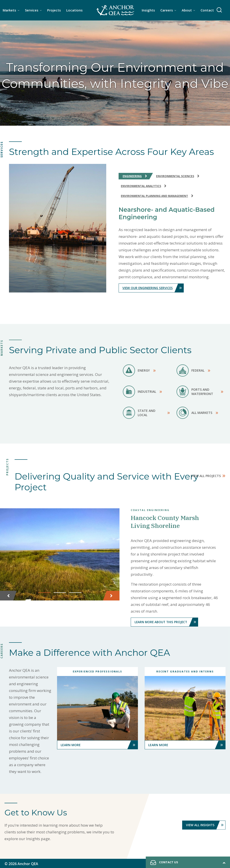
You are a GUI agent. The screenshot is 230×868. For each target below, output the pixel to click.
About (187, 10)
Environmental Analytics (144, 186)
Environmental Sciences (179, 176)
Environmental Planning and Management (158, 196)
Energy (139, 370)
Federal (193, 370)
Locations (74, 10)
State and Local (146, 413)
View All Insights (205, 825)
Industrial (142, 392)
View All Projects (208, 475)
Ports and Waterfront (200, 392)
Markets (9, 10)
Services (32, 10)
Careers (167, 10)
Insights (148, 10)
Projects (54, 10)
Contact (207, 10)
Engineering (136, 176)
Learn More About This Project (167, 622)
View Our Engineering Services (154, 288)
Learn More (99, 744)
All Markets (197, 413)
